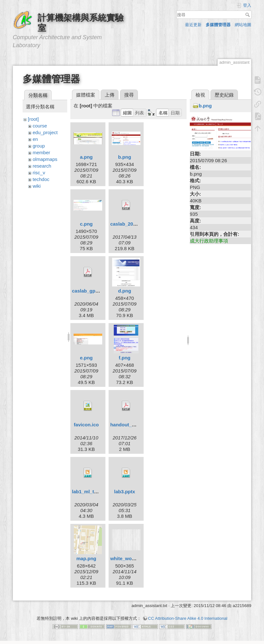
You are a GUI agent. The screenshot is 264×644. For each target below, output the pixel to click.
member (42, 152)
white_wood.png (129, 558)
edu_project (45, 132)
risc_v (39, 173)
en (36, 139)
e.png (86, 358)
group (39, 146)
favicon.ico (86, 425)
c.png (86, 224)
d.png (125, 291)
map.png (86, 558)
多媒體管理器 (218, 25)
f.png (125, 358)
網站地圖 (243, 25)
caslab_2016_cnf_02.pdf (138, 224)
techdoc (41, 179)
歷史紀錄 (224, 95)
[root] (33, 119)
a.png (86, 157)
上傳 (110, 95)
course (40, 126)
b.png (125, 157)
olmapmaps (45, 159)
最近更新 (193, 25)
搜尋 (248, 15)
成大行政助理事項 (209, 241)
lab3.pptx (125, 492)
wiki (37, 186)
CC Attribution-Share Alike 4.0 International (188, 618)
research (42, 166)
